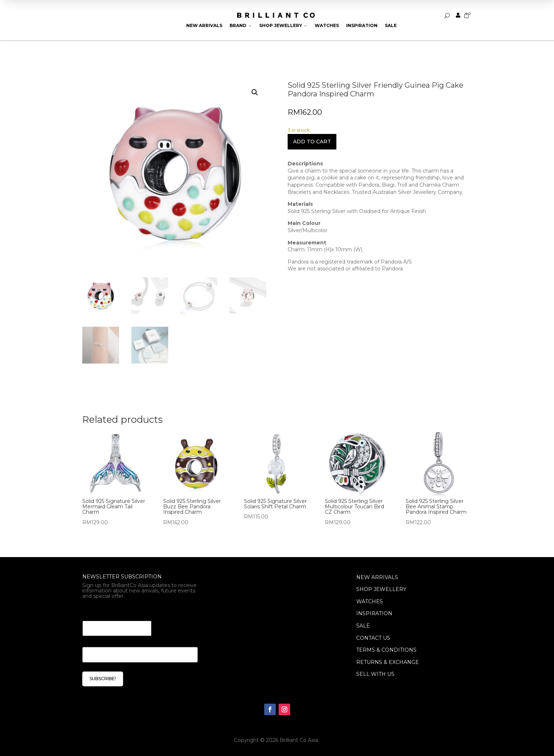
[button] (255, 92)
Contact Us (373, 638)
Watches (327, 25)
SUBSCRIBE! (103, 679)
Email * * (95, 612)
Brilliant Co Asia (299, 740)
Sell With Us (375, 674)
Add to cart (312, 142)
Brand (241, 25)
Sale (391, 25)
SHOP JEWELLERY (381, 589)
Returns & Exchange (388, 662)
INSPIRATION (374, 613)
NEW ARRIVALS (377, 577)
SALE (363, 626)
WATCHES (370, 601)
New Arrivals (204, 25)
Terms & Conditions (386, 650)
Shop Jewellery (283, 25)
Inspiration (362, 25)
